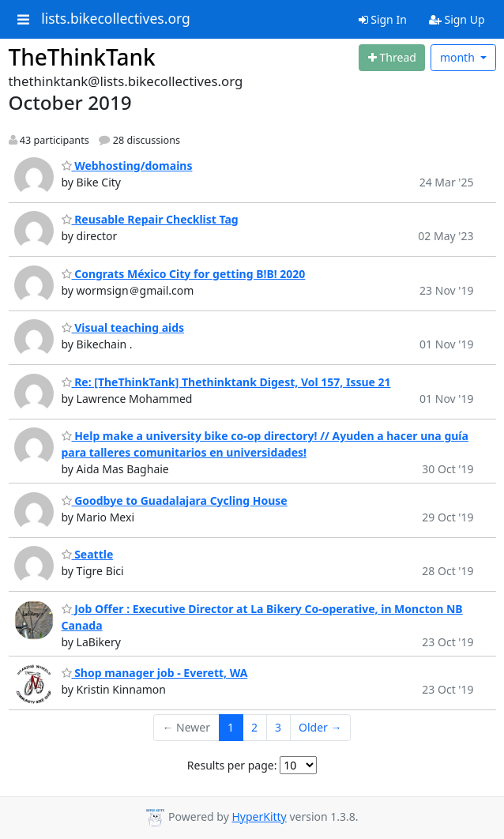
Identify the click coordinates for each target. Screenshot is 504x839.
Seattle (88, 554)
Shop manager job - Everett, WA (155, 673)
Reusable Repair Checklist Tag (150, 219)
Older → (320, 727)
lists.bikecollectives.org (116, 19)
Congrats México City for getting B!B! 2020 (184, 274)
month (459, 57)
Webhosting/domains (127, 166)
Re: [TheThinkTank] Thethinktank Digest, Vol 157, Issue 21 (226, 382)
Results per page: (232, 765)
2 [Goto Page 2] (254, 727)
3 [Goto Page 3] (278, 727)
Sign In (383, 19)
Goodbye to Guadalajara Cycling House (175, 500)
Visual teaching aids (123, 327)
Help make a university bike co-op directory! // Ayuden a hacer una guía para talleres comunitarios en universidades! (265, 444)
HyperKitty (259, 816)
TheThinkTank (82, 57)
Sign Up (457, 19)
